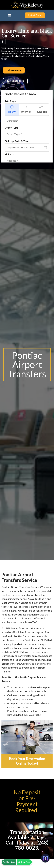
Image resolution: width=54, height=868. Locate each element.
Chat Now (24, 862)
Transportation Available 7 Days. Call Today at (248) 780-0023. (27, 840)
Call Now (9, 862)
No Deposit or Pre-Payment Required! (27, 801)
